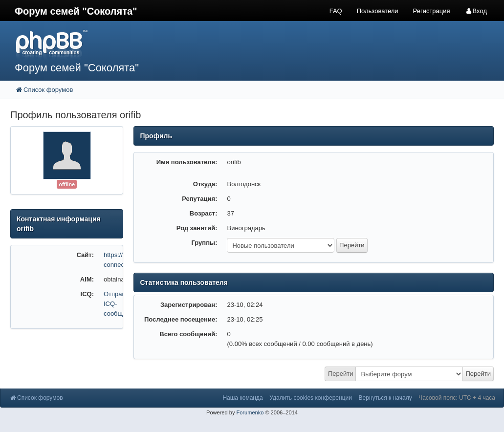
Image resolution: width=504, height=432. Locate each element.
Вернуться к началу (385, 398)
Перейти (341, 374)
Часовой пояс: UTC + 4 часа (457, 398)
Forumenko (250, 412)
